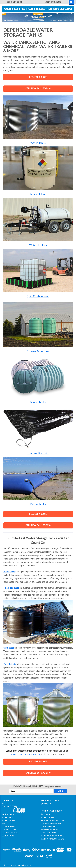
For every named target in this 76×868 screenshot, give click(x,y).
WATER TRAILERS (8, 821)
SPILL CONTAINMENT (10, 830)
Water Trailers (38, 245)
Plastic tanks (9, 572)
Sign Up (57, 2)
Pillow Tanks (38, 504)
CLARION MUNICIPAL (48, 827)
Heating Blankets (38, 453)
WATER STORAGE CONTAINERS (52, 839)
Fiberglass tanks (11, 588)
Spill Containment (38, 296)
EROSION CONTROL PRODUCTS (52, 821)
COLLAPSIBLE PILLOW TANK (51, 824)
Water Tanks (38, 143)
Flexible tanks (10, 664)
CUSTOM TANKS (8, 836)
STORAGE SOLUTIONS (10, 833)
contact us (35, 754)
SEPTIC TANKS (7, 824)
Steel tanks (9, 648)
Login (47, 2)
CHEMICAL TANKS (8, 827)
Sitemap (28, 865)
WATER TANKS (7, 818)
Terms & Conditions (51, 811)
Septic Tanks (38, 402)
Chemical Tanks (38, 194)
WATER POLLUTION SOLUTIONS (52, 836)
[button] (38, 117)
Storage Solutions (38, 351)
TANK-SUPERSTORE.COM (50, 830)
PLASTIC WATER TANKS (49, 833)
